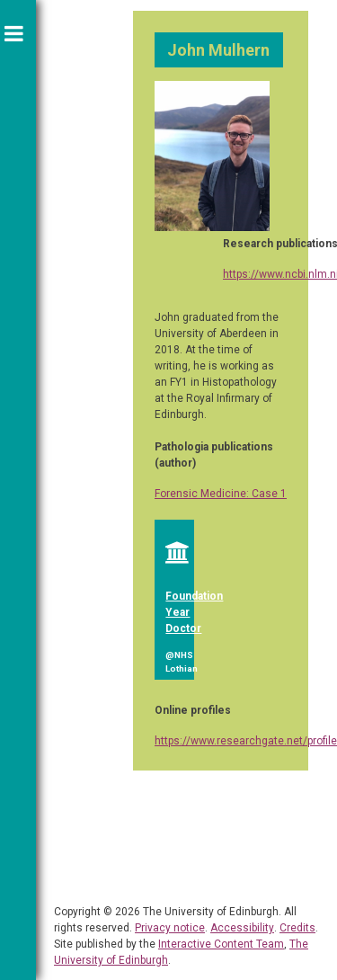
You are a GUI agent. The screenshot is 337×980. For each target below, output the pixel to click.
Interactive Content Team (221, 944)
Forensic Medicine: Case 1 (221, 494)
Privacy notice (170, 928)
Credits (297, 928)
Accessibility (242, 928)
